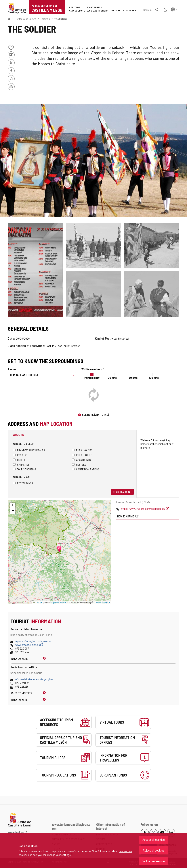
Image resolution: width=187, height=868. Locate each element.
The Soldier (61, 19)
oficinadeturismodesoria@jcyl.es (34, 679)
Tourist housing (25, 469)
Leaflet (38, 603)
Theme (12, 369)
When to (21, 693)
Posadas (20, 455)
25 (113, 378)
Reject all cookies (154, 850)
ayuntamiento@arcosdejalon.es (33, 641)
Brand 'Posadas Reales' (29, 450)
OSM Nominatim (102, 603)
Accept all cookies (154, 839)
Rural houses (82, 450)
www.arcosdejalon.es (29, 645)
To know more (19, 659)
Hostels (79, 464)
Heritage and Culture (26, 19)
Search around (122, 492)
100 (154, 378)
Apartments (81, 460)
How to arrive (126, 516)
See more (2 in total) (95, 415)
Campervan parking (86, 469)
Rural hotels (82, 455)
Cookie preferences (154, 861)
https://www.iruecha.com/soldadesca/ (145, 509)
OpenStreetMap (59, 603)
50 (133, 378)
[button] (174, 9)
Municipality (92, 378)
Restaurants (23, 483)
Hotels (19, 460)
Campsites (21, 464)
